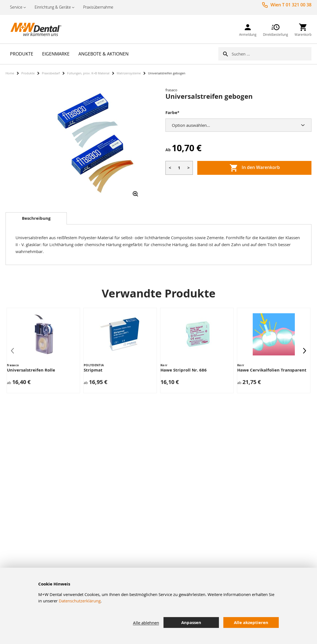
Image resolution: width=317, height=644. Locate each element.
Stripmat (93, 370)
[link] (248, 29)
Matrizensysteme (129, 73)
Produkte (28, 73)
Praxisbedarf (51, 73)
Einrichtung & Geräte (53, 7)
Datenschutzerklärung (80, 601)
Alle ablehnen (146, 623)
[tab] (36, 218)
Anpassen (191, 622)
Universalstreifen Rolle (31, 370)
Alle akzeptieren (251, 622)
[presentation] (305, 350)
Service (16, 7)
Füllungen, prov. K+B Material (88, 73)
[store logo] (33, 29)
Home (10, 73)
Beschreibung (36, 218)
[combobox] (272, 54)
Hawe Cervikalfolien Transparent (272, 370)
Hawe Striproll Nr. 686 (184, 370)
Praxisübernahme (98, 7)
